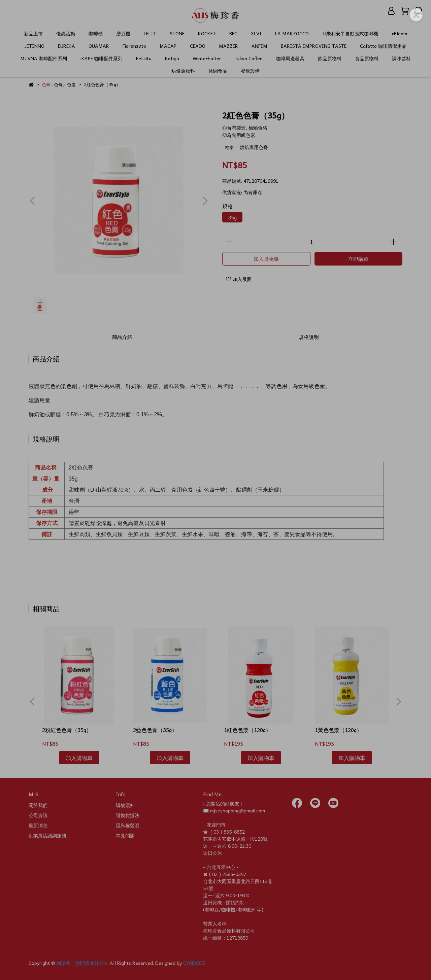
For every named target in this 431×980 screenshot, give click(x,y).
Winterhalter (207, 58)
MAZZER (228, 46)
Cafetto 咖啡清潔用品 (383, 46)
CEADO (198, 46)
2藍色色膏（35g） (155, 730)
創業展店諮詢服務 (47, 835)
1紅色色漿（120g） (247, 730)
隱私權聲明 (128, 825)
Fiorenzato (134, 46)
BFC (233, 33)
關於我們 (38, 805)
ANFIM (259, 46)
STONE (177, 33)
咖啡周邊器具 (290, 58)
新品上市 (33, 33)
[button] (205, 201)
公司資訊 (38, 815)
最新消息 (38, 825)
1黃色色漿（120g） (338, 730)
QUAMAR (99, 46)
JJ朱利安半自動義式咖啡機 (350, 33)
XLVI (256, 33)
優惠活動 (66, 33)
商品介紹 (122, 337)
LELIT (150, 33)
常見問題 (125, 835)
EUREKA (67, 46)
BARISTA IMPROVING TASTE (314, 46)
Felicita (144, 58)
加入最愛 (239, 279)
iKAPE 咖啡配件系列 (102, 58)
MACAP (168, 46)
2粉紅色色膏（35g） (67, 730)
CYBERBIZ (194, 963)
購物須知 (125, 805)
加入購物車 (266, 259)
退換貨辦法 (128, 815)
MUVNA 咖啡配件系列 (44, 58)
